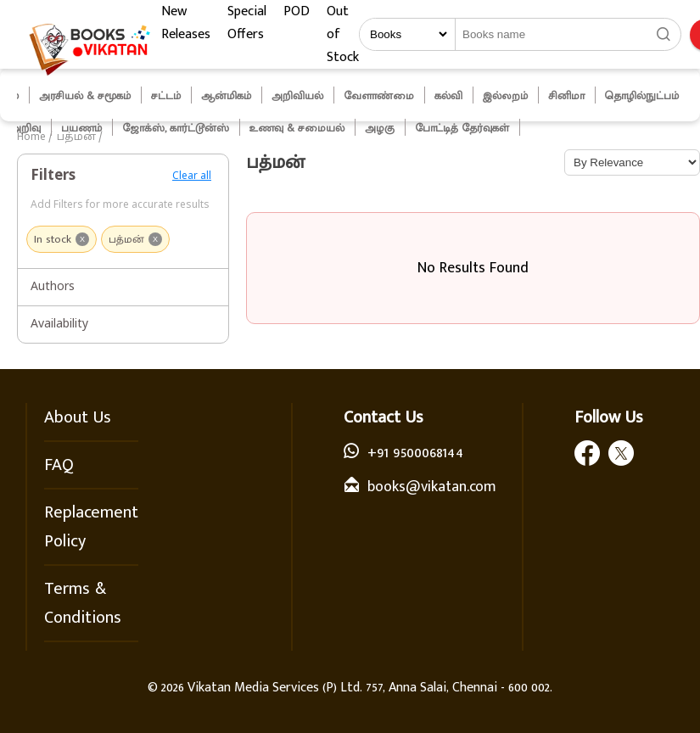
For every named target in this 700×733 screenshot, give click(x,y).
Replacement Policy (91, 527)
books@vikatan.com (432, 487)
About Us (78, 417)
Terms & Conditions (83, 603)
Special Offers (247, 23)
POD (297, 11)
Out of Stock (343, 34)
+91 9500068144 (415, 453)
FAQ (59, 465)
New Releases (186, 23)
